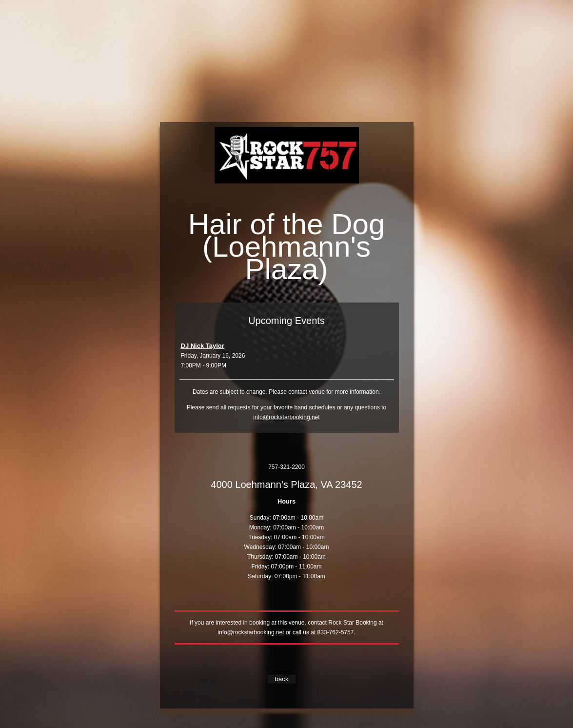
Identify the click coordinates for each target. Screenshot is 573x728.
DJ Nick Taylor (203, 346)
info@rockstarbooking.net (286, 417)
